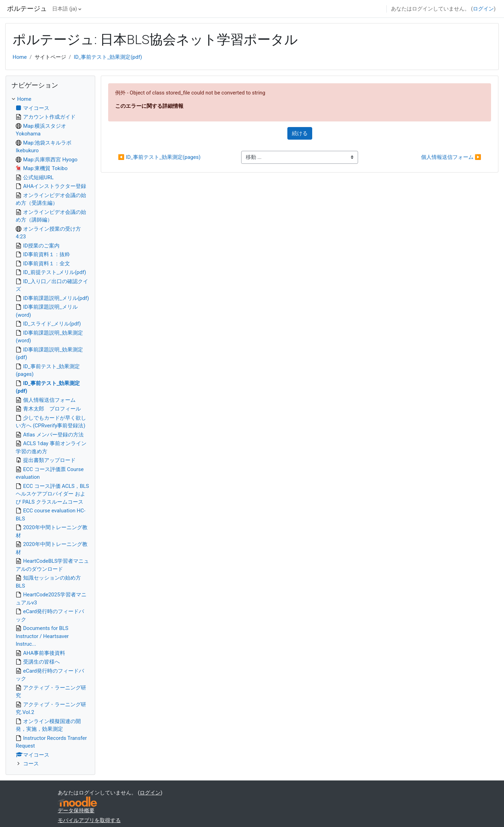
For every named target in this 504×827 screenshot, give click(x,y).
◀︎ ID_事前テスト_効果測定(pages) (159, 157)
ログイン (483, 9)
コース (31, 764)
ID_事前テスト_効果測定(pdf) (108, 57)
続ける (300, 133)
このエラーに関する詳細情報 (149, 106)
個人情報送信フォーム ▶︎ (451, 157)
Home (20, 57)
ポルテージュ (27, 9)
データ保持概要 (76, 811)
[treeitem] (50, 432)
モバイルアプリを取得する (89, 820)
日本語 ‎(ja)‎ (65, 9)
